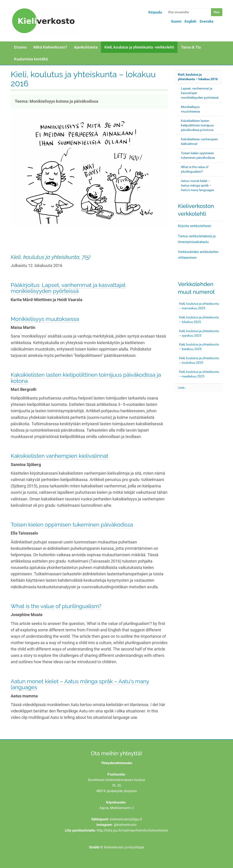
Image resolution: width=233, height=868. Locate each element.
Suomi (176, 21)
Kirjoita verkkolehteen (195, 226)
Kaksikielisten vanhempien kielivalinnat (60, 456)
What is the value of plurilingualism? (56, 606)
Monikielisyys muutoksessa (45, 319)
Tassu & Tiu (191, 47)
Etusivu (20, 47)
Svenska (206, 21)
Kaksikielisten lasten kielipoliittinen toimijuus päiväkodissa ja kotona (86, 378)
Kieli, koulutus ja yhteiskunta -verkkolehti (139, 47)
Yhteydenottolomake (117, 763)
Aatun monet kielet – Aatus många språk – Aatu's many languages (80, 684)
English (190, 21)
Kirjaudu (155, 12)
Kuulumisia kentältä (31, 59)
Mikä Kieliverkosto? (50, 47)
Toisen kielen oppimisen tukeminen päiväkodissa (72, 525)
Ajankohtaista (86, 47)
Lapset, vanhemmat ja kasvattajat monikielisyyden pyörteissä (200, 93)
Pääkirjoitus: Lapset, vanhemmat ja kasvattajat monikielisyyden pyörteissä (68, 288)
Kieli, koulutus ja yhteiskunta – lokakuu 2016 (198, 77)
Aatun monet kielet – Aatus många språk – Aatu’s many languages (197, 185)
